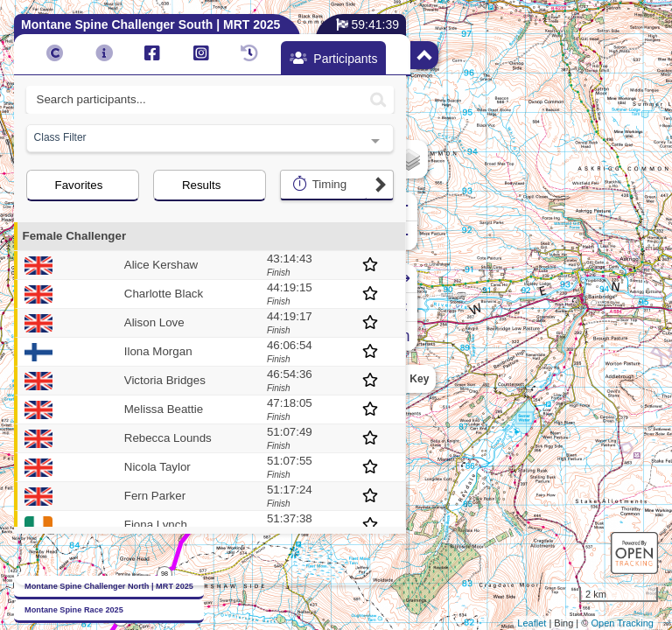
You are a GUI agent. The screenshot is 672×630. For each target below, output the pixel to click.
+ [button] (420, 206)
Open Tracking (622, 623)
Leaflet (532, 623)
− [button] (420, 235)
